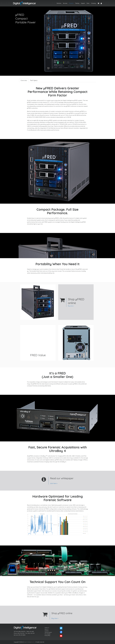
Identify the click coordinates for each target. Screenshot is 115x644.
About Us (46, 629)
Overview (24, 80)
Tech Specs (34, 80)
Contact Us (47, 628)
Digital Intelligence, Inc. (29, 642)
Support (83, 3)
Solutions (59, 3)
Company (94, 3)
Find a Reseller (48, 634)
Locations (47, 631)
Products (71, 3)
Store (88, 3)
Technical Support (48, 632)
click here (53, 483)
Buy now (70, 306)
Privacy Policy (47, 635)
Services (65, 3)
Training (77, 3)
